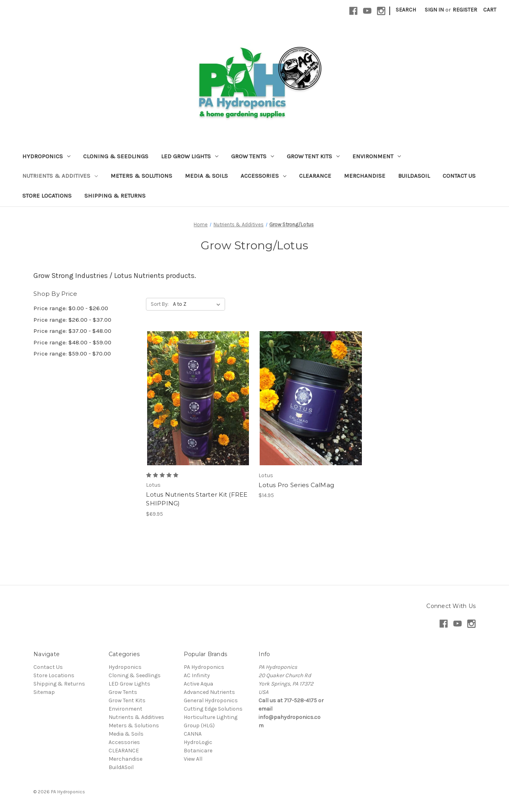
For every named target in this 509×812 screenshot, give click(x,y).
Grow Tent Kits (313, 156)
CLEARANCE (315, 176)
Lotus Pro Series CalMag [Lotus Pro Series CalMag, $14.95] (296, 485)
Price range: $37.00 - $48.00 (72, 331)
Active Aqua (198, 684)
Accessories (263, 176)
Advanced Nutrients (209, 692)
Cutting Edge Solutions (213, 709)
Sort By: (160, 304)
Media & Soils (206, 176)
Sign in (434, 10)
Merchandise (365, 176)
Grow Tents (253, 156)
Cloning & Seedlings (116, 156)
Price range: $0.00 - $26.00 (71, 308)
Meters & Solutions (141, 176)
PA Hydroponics (204, 667)
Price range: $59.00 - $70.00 (72, 354)
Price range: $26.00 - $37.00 (72, 320)
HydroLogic (198, 742)
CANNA (193, 734)
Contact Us (459, 176)
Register (465, 10)
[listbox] (198, 304)
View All (193, 759)
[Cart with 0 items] (490, 10)
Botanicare (198, 751)
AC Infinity (197, 675)
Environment (377, 156)
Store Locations (47, 196)
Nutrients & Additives (60, 176)
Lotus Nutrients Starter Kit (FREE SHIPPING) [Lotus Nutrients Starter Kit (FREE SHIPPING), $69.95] (197, 499)
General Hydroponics (211, 700)
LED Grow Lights (190, 156)
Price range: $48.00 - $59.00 (72, 342)
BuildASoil (414, 176)
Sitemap (44, 692)
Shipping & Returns (115, 196)
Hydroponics (46, 156)
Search (406, 10)
